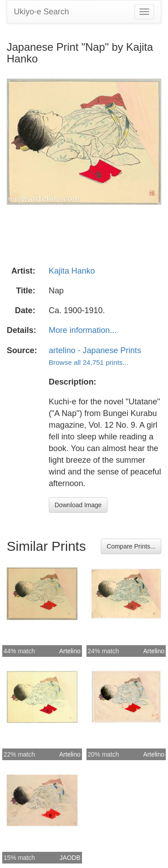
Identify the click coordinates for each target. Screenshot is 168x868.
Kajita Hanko (72, 271)
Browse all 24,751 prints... (89, 362)
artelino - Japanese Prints (95, 350)
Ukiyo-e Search (41, 12)
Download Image (78, 505)
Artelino (70, 651)
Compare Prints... (131, 546)
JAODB (70, 858)
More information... (83, 330)
